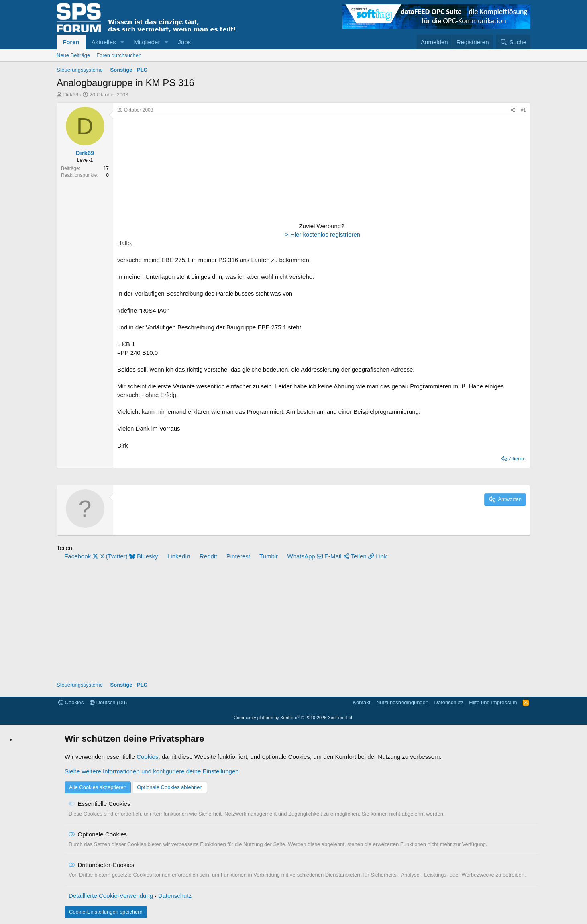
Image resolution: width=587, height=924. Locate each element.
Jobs (184, 42)
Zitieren (517, 459)
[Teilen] (513, 110)
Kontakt (361, 702)
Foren (71, 42)
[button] (122, 42)
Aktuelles (104, 42)
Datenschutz (449, 702)
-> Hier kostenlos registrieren (322, 234)
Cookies (71, 702)
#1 (523, 110)
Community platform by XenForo (293, 718)
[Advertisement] (167, 170)
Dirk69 (71, 95)
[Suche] (513, 42)
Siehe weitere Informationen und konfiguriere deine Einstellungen (152, 771)
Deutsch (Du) (108, 702)
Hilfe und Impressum (493, 702)
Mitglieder (147, 42)
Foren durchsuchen (119, 55)
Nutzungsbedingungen (402, 702)
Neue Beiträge (73, 55)
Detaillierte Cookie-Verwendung (111, 896)
